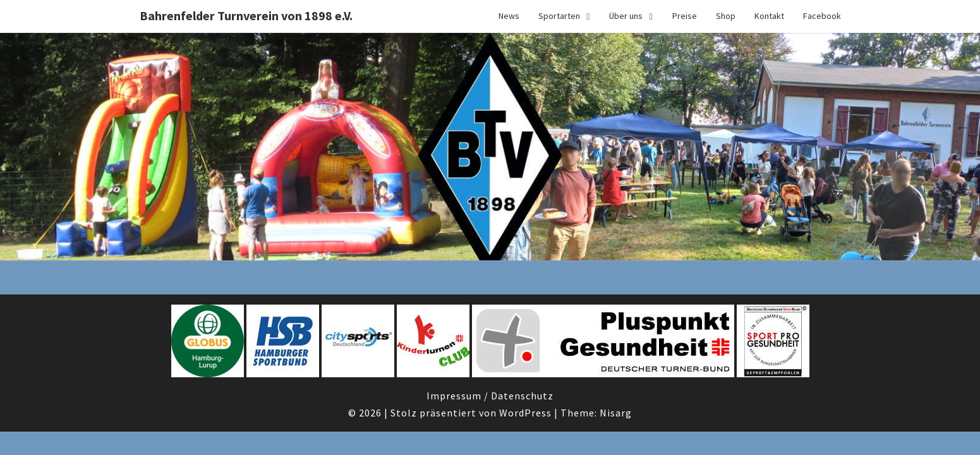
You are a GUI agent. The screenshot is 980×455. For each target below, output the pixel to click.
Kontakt (769, 16)
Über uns (626, 16)
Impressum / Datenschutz (490, 396)
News (509, 16)
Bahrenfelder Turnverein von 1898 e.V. (246, 15)
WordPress (525, 413)
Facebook (822, 16)
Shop (726, 16)
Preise (685, 16)
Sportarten (559, 16)
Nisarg (616, 413)
